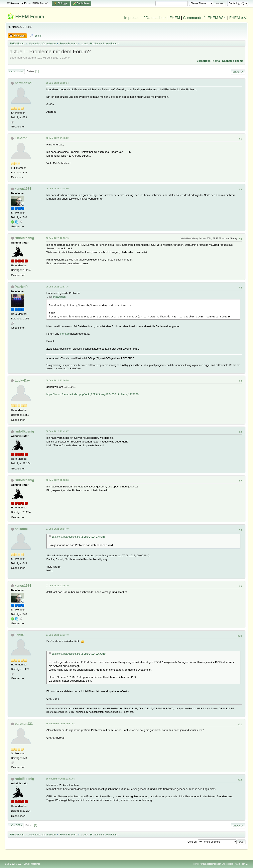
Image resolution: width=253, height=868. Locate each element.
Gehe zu (192, 842)
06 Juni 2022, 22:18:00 (57, 189)
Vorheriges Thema (208, 61)
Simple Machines (32, 864)
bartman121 (24, 83)
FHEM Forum (30, 16)
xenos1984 (23, 189)
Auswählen (60, 297)
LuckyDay (22, 380)
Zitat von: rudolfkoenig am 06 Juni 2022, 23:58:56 (79, 537)
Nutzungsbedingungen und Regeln (216, 864)
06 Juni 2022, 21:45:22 (57, 138)
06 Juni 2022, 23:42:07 (57, 431)
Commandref (194, 18)
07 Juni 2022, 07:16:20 (57, 586)
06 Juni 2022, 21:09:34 (57, 83)
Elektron (21, 138)
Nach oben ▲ (241, 864)
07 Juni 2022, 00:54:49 (57, 529)
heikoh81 (22, 529)
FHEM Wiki (217, 18)
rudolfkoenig (24, 238)
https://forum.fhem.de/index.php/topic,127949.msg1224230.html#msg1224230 (92, 394)
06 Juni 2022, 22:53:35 (57, 287)
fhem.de (65, 334)
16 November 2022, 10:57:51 (60, 724)
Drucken (238, 72)
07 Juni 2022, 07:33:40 (57, 635)
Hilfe (196, 864)
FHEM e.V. (238, 18)
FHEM (175, 18)
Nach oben (15, 825)
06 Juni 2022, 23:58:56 (57, 480)
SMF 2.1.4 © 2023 (14, 864)
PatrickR (21, 287)
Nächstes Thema (233, 61)
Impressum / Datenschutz (145, 18)
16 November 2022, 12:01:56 (60, 779)
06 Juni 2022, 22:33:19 (57, 238)
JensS (19, 635)
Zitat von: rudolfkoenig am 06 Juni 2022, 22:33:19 (79, 654)
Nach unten (16, 72)
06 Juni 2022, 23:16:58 (57, 380)
